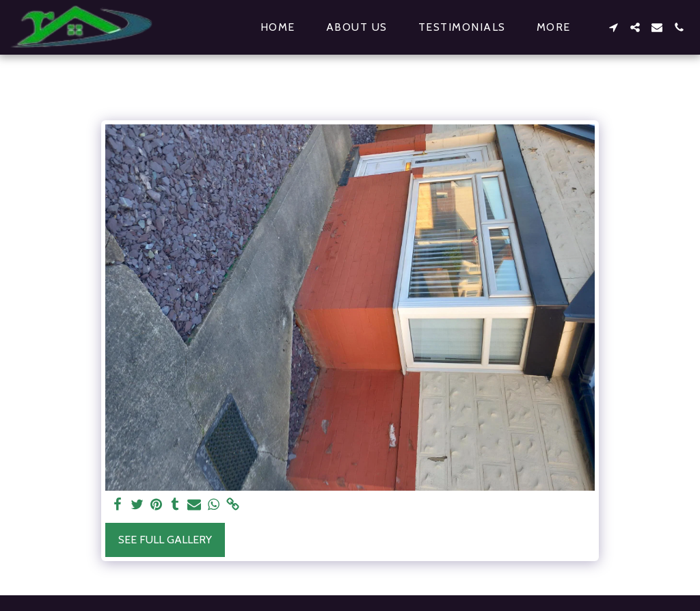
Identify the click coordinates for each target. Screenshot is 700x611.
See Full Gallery (165, 540)
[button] (613, 27)
